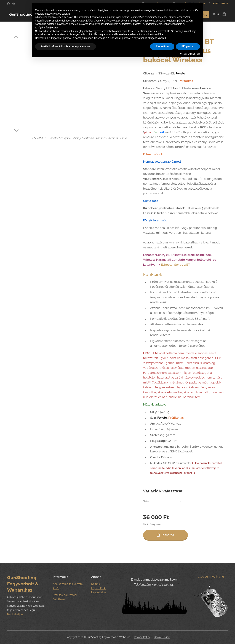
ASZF (56, 588)
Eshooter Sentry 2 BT (176, 265)
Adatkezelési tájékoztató (68, 584)
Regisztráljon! (15, 615)
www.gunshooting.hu (211, 577)
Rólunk (96, 584)
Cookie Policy (162, 637)
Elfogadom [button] (188, 46)
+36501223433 (220, 3)
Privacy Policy (142, 637)
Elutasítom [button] (162, 46)
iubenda (196, 54)
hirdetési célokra (78, 24)
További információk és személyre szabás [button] (65, 46)
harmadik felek (100, 17)
